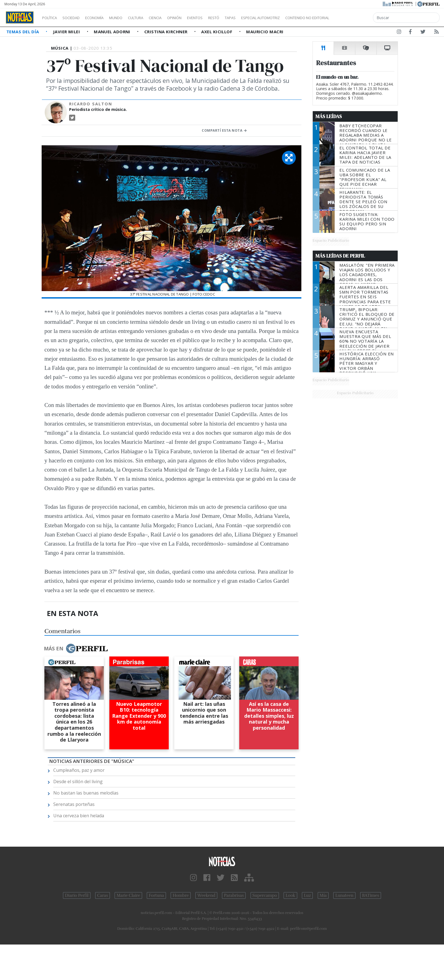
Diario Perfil (77, 895)
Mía (323, 895)
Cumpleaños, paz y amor (79, 770)
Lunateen (344, 895)
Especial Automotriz (297, 18)
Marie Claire (128, 895)
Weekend (206, 895)
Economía (104, 18)
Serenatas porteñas (74, 804)
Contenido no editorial (355, 18)
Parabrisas (234, 895)
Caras (103, 895)
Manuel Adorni (113, 32)
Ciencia (174, 18)
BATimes (371, 895)
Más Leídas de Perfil (340, 256)
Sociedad (77, 18)
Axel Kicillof (217, 32)
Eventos (221, 18)
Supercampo (265, 895)
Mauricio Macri (265, 32)
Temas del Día (23, 32)
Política (52, 18)
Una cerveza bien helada (79, 816)
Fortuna (156, 895)
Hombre (181, 895)
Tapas (262, 18)
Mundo (128, 18)
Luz (307, 895)
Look (290, 895)
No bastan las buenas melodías (86, 793)
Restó (243, 18)
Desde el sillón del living (78, 782)
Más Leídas (329, 116)
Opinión (197, 18)
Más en (76, 648)
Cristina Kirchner (167, 32)
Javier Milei (67, 32)
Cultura (152, 18)
